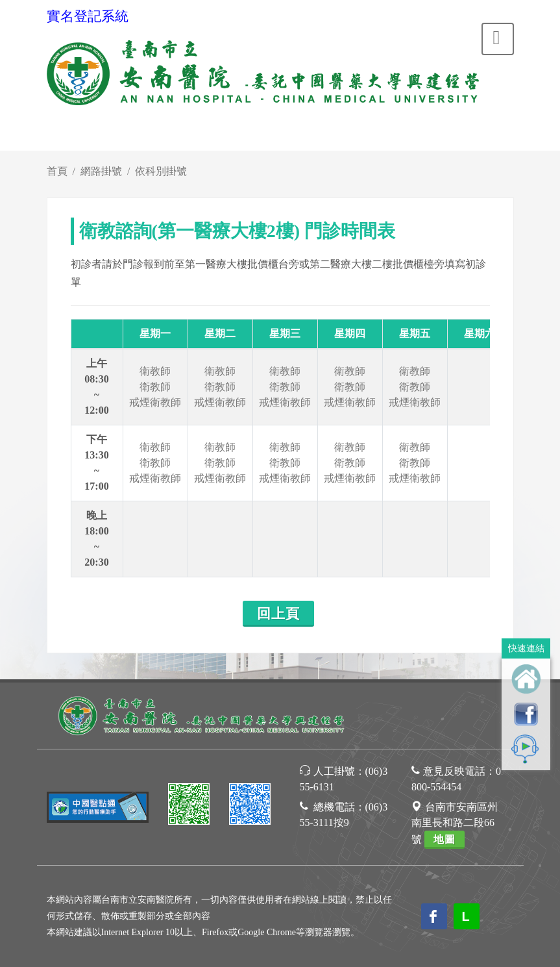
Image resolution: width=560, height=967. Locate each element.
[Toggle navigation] (498, 39)
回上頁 (278, 614)
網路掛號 (101, 171)
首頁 (57, 171)
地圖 (444, 839)
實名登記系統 (88, 16)
